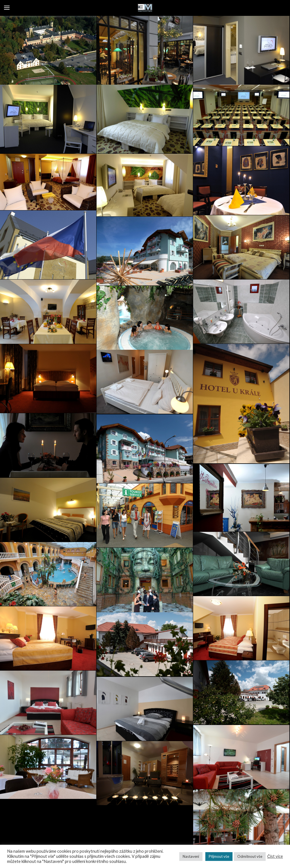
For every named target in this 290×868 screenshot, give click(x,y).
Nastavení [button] (191, 856)
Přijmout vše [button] (219, 856)
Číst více (275, 856)
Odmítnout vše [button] (250, 856)
